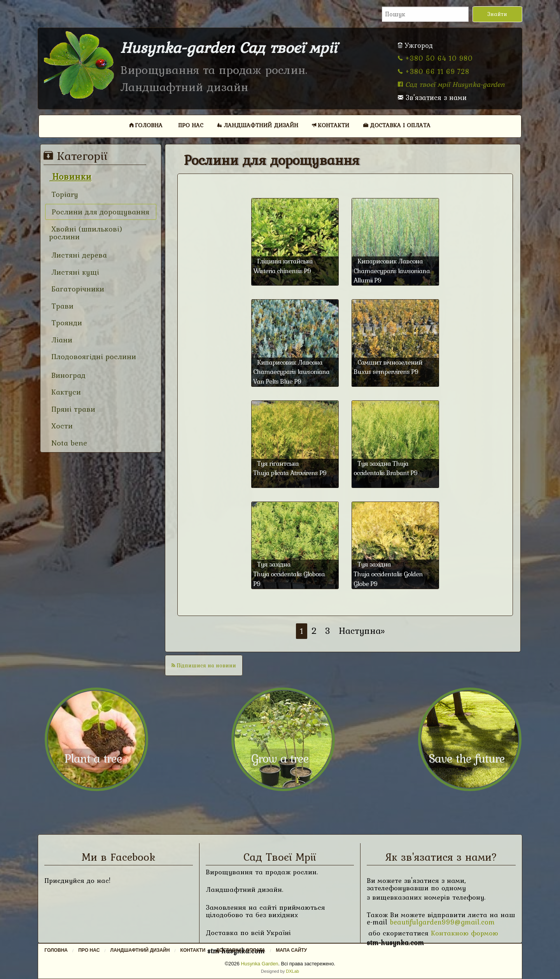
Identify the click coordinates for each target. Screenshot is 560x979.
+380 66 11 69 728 (434, 71)
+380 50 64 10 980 (435, 58)
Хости (61, 426)
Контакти (331, 125)
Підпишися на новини (204, 665)
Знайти (497, 14)
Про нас (191, 125)
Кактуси (65, 392)
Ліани (61, 340)
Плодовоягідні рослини (93, 357)
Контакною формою (465, 933)
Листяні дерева (78, 255)
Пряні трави (72, 409)
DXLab (292, 971)
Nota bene (68, 443)
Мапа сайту (291, 950)
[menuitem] (146, 125)
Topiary (64, 194)
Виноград (67, 375)
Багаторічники (77, 289)
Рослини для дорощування (99, 212)
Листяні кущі (74, 272)
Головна (146, 125)
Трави (61, 306)
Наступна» (362, 631)
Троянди (66, 323)
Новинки (70, 176)
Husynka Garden (259, 964)
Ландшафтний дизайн (258, 125)
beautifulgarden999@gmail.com (442, 922)
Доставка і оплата (397, 125)
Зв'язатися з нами (432, 97)
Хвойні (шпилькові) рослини (86, 233)
